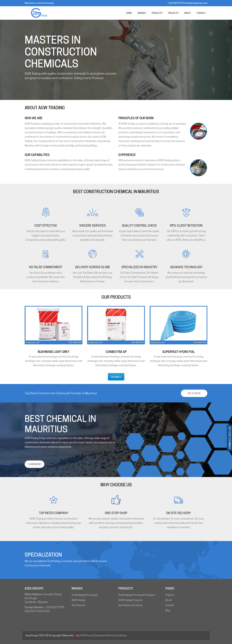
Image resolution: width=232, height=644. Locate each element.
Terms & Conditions (117, 635)
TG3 (82, 635)
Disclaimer (100, 635)
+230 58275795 (175, 3)
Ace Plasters (79, 605)
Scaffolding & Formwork (85, 595)
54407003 (43, 611)
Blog (168, 610)
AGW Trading (78, 600)
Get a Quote (194, 393)
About (169, 600)
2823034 (30, 611)
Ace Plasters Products (130, 605)
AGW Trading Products (130, 600)
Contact (170, 605)
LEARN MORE (35, 464)
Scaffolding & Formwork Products (137, 595)
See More (116, 377)
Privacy (89, 635)
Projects (170, 595)
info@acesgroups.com (196, 3)
